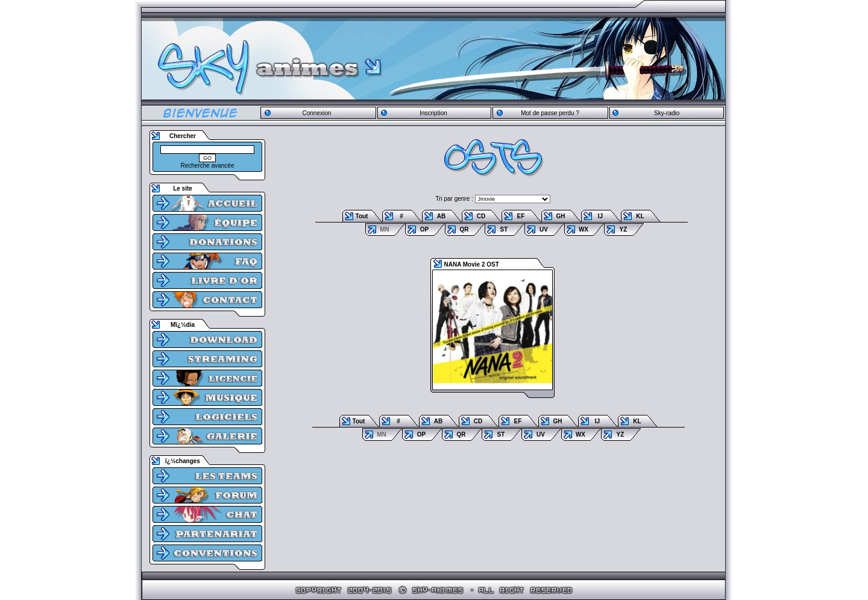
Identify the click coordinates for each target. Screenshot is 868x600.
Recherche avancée (208, 166)
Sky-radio (667, 113)
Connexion (316, 113)
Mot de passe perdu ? (550, 113)
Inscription (433, 113)
